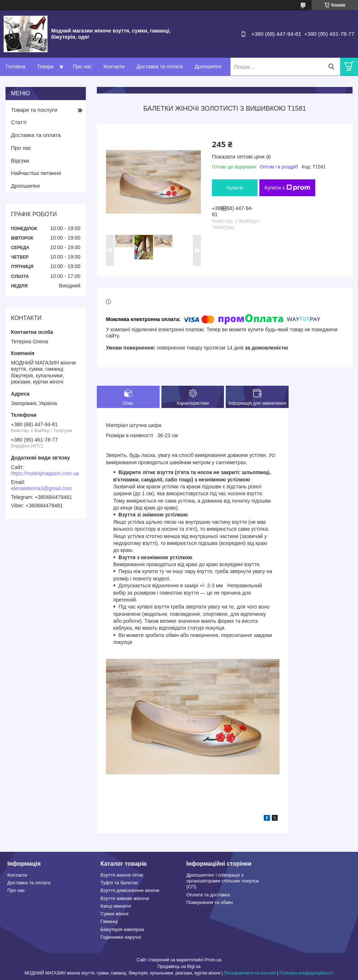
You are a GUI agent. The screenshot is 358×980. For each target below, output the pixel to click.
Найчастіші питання (36, 173)
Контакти (114, 66)
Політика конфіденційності (306, 973)
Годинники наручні (121, 937)
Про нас (82, 66)
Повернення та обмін (210, 902)
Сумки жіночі (115, 914)
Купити (235, 188)
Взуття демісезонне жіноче (130, 890)
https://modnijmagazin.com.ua (45, 473)
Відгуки (20, 161)
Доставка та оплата (159, 66)
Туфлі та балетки (119, 883)
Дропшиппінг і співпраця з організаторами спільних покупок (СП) (222, 881)
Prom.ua (213, 960)
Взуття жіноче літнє (122, 875)
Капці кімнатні (116, 906)
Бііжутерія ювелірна (122, 929)
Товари (45, 66)
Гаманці (109, 921)
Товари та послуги (34, 110)
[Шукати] (331, 67)
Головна (16, 66)
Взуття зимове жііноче (125, 898)
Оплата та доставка (208, 895)
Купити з (287, 188)
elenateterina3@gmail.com (41, 488)
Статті (19, 122)
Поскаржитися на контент (250, 973)
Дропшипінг (208, 66)
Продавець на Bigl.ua (179, 966)
